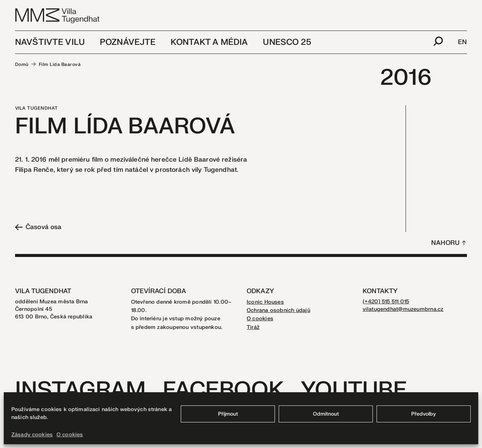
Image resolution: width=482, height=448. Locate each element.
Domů (22, 64)
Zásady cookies (32, 435)
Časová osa (38, 227)
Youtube (354, 390)
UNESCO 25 (287, 42)
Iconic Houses (265, 302)
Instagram (80, 390)
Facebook (223, 390)
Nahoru (445, 243)
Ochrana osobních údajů (278, 310)
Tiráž (253, 327)
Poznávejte (128, 42)
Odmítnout (326, 414)
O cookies (70, 435)
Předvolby (424, 414)
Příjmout (228, 414)
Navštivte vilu (50, 42)
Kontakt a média (209, 42)
